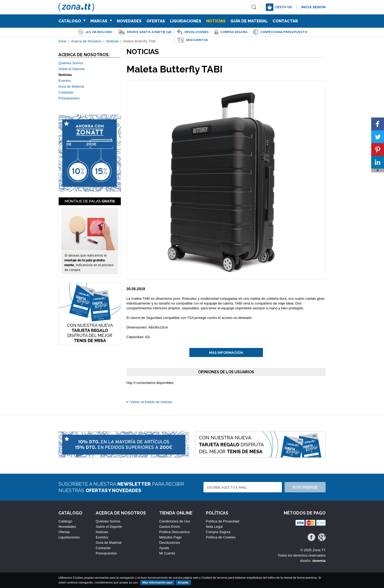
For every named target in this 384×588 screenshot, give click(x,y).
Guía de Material (249, 21)
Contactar (285, 21)
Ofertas (156, 21)
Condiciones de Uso (175, 521)
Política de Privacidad (223, 521)
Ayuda (164, 548)
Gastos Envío (170, 527)
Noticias (216, 21)
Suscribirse (305, 487)
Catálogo (72, 21)
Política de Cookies (221, 537)
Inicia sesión (313, 7)
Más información (226, 353)
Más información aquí (157, 582)
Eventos (65, 81)
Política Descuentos (175, 532)
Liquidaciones (186, 21)
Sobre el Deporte (71, 69)
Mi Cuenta (167, 553)
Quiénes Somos (71, 63)
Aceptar (183, 582)
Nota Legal (214, 527)
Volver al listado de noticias (151, 402)
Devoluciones (170, 543)
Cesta (283, 7)
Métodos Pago (170, 537)
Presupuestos (69, 98)
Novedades (129, 21)
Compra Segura (218, 532)
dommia (319, 561)
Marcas (101, 21)
